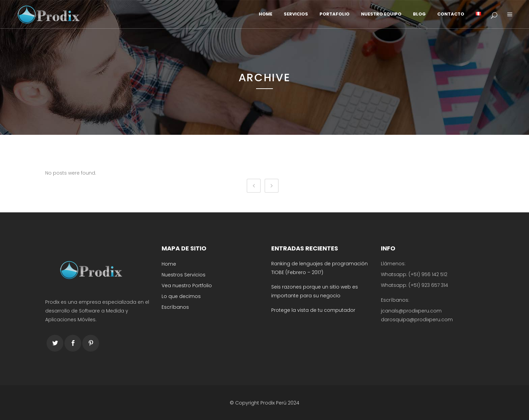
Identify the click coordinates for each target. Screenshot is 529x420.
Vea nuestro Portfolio (187, 286)
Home (169, 264)
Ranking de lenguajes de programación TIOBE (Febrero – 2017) (319, 268)
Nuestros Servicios (184, 275)
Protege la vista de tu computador (313, 310)
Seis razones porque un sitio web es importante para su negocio (315, 291)
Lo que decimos (181, 296)
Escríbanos (175, 307)
